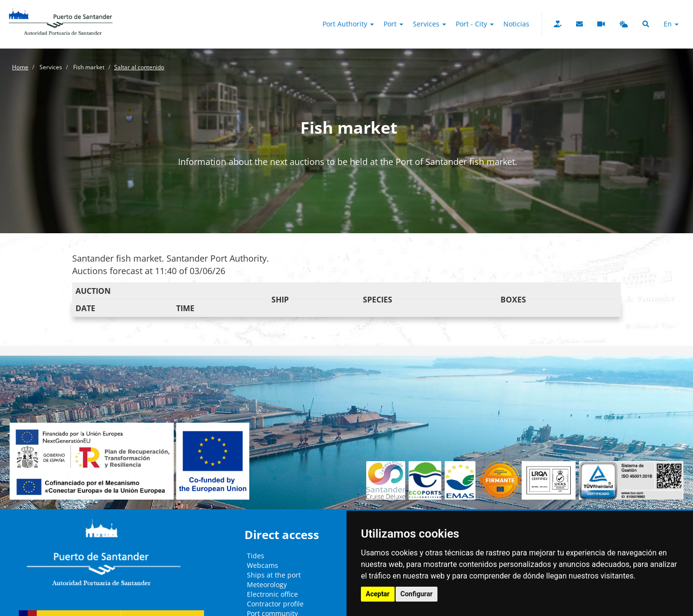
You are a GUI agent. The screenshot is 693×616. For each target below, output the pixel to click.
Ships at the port (274, 575)
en (671, 24)
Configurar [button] (417, 594)
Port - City (475, 24)
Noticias (516, 24)
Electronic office (272, 594)
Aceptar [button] (378, 594)
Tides (256, 556)
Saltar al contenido (139, 67)
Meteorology (267, 585)
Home (20, 67)
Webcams (263, 565)
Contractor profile (275, 604)
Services (430, 24)
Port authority (348, 24)
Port (393, 24)
